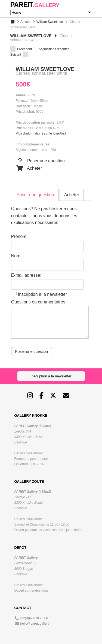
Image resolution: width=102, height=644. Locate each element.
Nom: (16, 256)
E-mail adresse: (26, 275)
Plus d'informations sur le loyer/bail (41, 133)
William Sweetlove (50, 22)
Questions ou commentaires (38, 302)
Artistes (26, 22)
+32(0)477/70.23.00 (34, 618)
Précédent (21, 49)
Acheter (29, 168)
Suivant (19, 55)
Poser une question (40, 161)
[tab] (35, 195)
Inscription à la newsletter (43, 294)
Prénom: (19, 236)
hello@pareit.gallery (35, 624)
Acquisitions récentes (54, 49)
